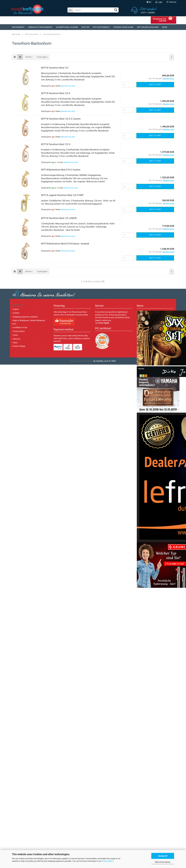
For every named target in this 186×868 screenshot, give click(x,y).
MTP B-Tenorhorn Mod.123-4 (56, 93)
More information (163, 862)
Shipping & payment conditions (25, 317)
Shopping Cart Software (82, 361)
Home (15, 335)
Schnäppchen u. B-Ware (67, 27)
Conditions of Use (20, 327)
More (165, 27)
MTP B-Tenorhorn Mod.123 (55, 68)
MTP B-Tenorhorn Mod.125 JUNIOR (59, 218)
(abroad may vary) (68, 86)
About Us (16, 339)
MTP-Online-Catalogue (148, 27)
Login (159, 2)
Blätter (85, 27)
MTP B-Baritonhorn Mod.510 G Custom (61, 170)
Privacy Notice (107, 861)
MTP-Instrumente (101, 27)
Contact (16, 313)
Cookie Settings (19, 346)
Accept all (163, 856)
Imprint (16, 309)
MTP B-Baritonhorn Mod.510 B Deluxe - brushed (65, 244)
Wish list (171, 2)
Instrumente (18, 27)
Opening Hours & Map (123, 27)
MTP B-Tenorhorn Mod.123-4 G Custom (61, 119)
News (15, 343)
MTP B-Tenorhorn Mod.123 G (56, 144)
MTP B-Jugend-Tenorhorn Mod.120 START (62, 195)
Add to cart (155, 85)
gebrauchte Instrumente (40, 27)
